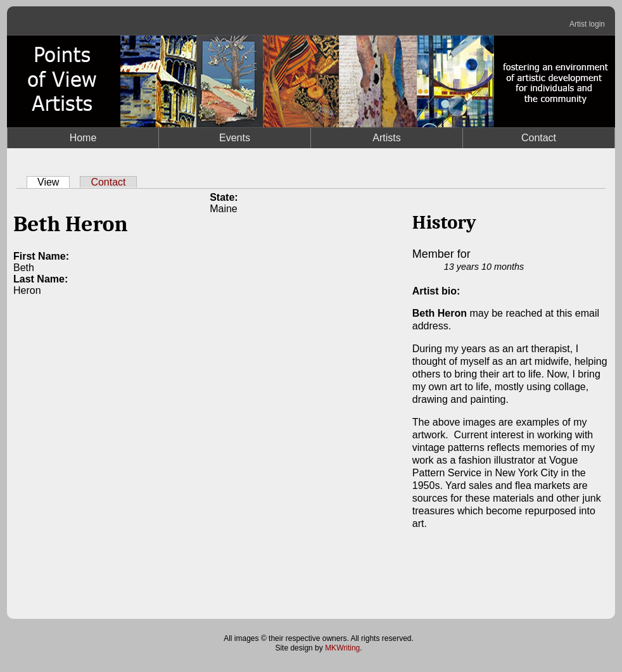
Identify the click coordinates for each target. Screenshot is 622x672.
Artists (386, 138)
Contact (539, 138)
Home (83, 138)
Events (235, 138)
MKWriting (342, 648)
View (54, 182)
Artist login (587, 24)
